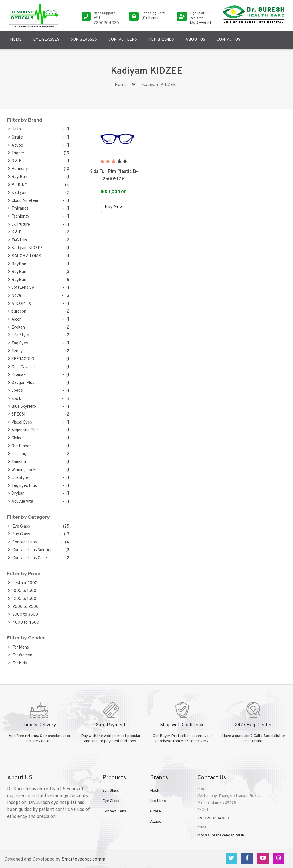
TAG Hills (18, 240)
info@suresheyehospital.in (221, 835)
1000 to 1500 (22, 591)
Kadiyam (18, 193)
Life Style (18, 335)
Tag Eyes (18, 343)
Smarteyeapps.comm (83, 859)
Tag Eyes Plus (22, 486)
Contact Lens (123, 40)
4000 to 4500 (24, 623)
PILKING (18, 185)
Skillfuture (19, 225)
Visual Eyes (20, 423)
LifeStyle (18, 478)
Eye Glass (19, 527)
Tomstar (17, 462)
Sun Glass (19, 534)
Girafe (15, 137)
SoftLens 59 (21, 288)
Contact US (228, 40)
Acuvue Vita (21, 502)
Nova (14, 296)
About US (195, 40)
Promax (17, 375)
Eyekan (16, 328)
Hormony (18, 169)
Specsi (16, 391)
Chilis (14, 438)
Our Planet (20, 446)
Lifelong (17, 454)
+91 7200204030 (213, 818)
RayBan (17, 264)
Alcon (15, 320)
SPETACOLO (21, 359)
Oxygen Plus (21, 383)
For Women (20, 655)
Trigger (16, 153)
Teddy (15, 351)
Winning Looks (23, 470)
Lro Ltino (158, 801)
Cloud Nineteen (24, 201)
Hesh (14, 129)
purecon (17, 312)
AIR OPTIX (20, 304)
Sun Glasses (84, 40)
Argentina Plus (23, 430)
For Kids (17, 663)
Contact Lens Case (27, 558)
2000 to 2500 (23, 607)
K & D (15, 232)
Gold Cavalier (22, 367)
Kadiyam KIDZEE (25, 248)
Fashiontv (19, 217)
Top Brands (161, 40)
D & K (15, 161)
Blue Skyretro (22, 407)
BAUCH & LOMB (25, 256)
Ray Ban (18, 177)
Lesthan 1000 (23, 583)
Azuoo (16, 146)
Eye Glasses (46, 40)
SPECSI (17, 415)
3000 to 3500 (23, 615)
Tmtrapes (18, 209)
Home (16, 40)
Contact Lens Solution (30, 550)
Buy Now (114, 207)
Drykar (16, 494)
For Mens (18, 648)
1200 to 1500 (22, 599)
